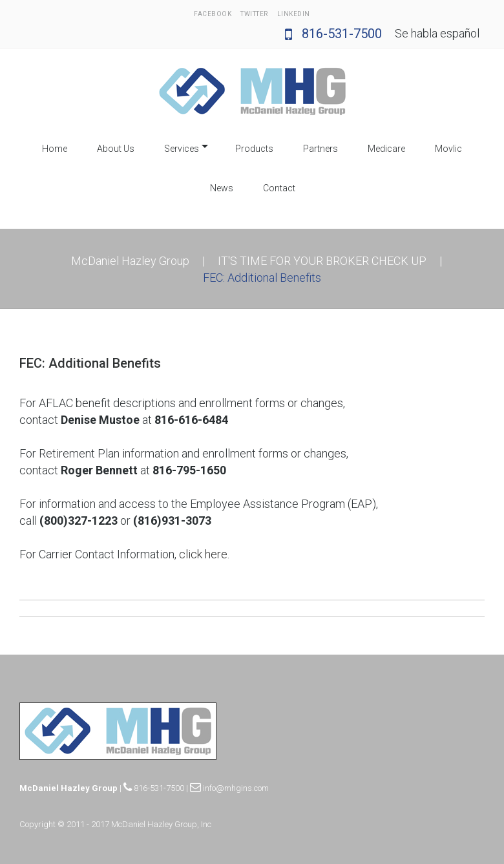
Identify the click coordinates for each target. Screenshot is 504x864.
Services (182, 149)
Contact (279, 188)
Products (254, 149)
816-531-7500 (333, 34)
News (222, 188)
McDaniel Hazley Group (130, 261)
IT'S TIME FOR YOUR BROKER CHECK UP (322, 261)
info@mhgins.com (229, 788)
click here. (204, 554)
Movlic (448, 149)
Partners (320, 149)
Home (55, 149)
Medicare (386, 149)
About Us (116, 149)
